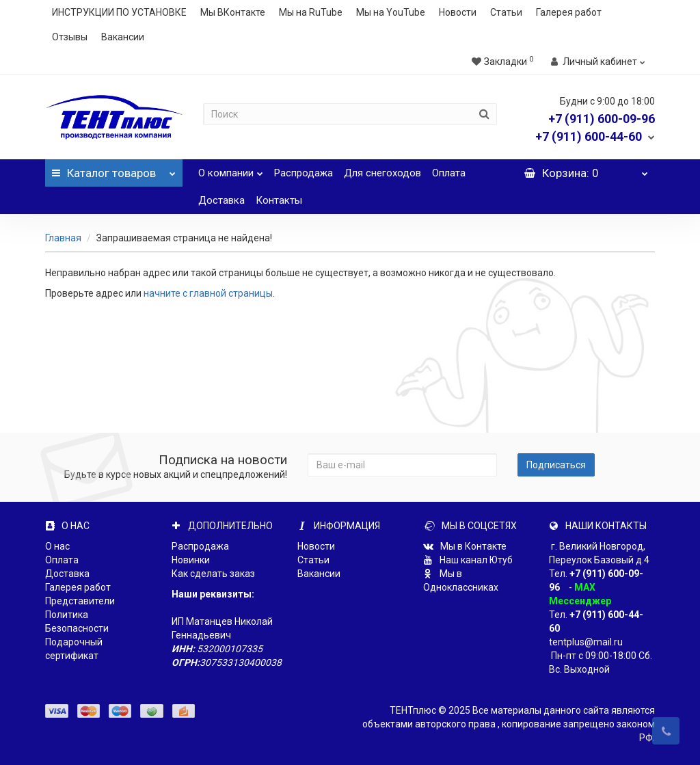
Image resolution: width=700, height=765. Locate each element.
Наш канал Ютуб (468, 560)
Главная (63, 238)
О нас (57, 546)
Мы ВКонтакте (233, 12)
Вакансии (123, 37)
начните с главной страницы (208, 293)
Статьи (506, 12)
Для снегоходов (382, 173)
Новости (458, 12)
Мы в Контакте (465, 546)
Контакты (279, 200)
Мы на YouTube (391, 12)
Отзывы (70, 37)
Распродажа (304, 173)
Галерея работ (569, 12)
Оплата (449, 173)
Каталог (113, 170)
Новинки (191, 560)
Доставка (221, 200)
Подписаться (556, 465)
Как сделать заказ (213, 574)
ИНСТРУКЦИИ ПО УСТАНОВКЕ (119, 12)
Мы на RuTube (311, 12)
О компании (231, 169)
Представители (80, 601)
